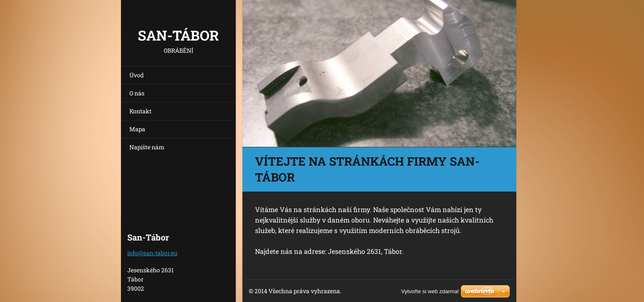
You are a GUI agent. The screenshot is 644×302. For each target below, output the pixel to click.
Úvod (137, 75)
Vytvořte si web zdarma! (430, 291)
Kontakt (140, 111)
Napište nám (147, 147)
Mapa (137, 129)
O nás (137, 93)
